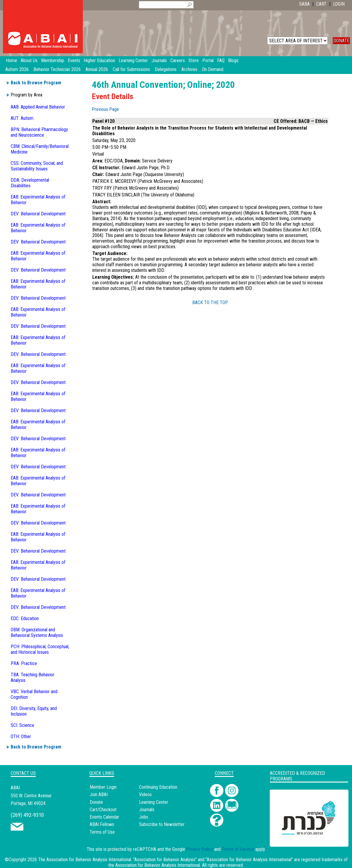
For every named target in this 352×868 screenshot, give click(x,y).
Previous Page (105, 109)
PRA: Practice (24, 663)
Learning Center (154, 802)
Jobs (144, 817)
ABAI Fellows (102, 824)
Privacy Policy (200, 849)
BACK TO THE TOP (210, 302)
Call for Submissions (131, 69)
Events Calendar (104, 817)
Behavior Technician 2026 (57, 69)
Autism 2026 (17, 69)
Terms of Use (102, 832)
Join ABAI (99, 794)
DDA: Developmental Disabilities (30, 183)
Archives (189, 69)
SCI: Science (22, 725)
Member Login (103, 787)
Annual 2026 (97, 69)
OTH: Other (21, 736)
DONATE (341, 41)
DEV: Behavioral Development (38, 214)
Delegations (166, 69)
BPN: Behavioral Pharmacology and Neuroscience (39, 132)
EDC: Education (25, 618)
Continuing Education (158, 787)
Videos (145, 794)
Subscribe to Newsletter (162, 824)
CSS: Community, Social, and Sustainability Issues (37, 166)
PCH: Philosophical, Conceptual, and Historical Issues (40, 649)
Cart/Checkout (103, 810)
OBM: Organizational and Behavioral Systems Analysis (37, 633)
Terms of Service (238, 849)
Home (12, 60)
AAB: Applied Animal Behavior (38, 107)
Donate (96, 802)
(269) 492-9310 (27, 815)
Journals (147, 810)
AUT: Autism (22, 118)
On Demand (213, 69)
